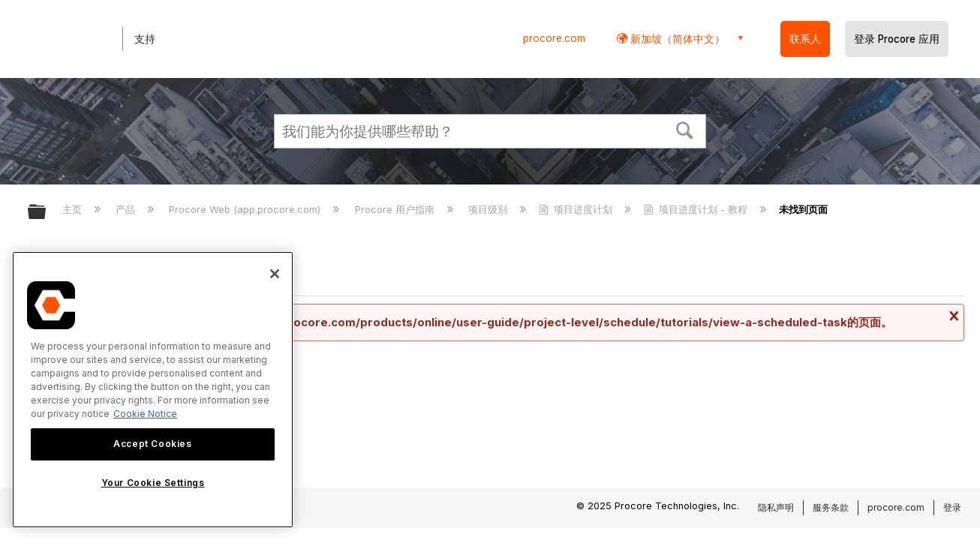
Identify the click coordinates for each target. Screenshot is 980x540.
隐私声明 (776, 507)
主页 (74, 209)
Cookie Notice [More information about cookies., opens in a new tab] (145, 414)
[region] (153, 390)
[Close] (275, 274)
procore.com (554, 38)
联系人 (805, 39)
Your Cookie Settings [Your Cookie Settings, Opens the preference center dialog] (153, 483)
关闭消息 (952, 316)
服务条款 (831, 507)
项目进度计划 (577, 209)
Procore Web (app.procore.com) (246, 209)
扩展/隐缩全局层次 (47, 213)
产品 (127, 209)
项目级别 (489, 209)
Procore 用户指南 (396, 209)
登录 (952, 507)
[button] (685, 129)
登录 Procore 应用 (897, 39)
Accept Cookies (152, 444)
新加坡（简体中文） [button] (676, 39)
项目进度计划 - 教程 (697, 209)
